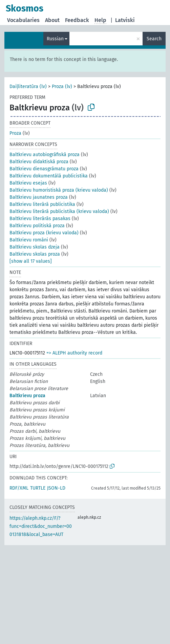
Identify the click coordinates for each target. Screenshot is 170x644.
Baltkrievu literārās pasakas (40, 219)
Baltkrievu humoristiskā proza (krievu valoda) (59, 190)
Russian (55, 39)
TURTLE (38, 488)
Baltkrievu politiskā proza (37, 226)
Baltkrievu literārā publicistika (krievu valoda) (59, 211)
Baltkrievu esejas (28, 183)
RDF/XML (19, 488)
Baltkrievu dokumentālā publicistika (49, 176)
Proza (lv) (62, 87)
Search (154, 39)
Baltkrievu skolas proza (35, 254)
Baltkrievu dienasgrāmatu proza (44, 169)
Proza (15, 133)
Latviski (125, 20)
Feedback (77, 20)
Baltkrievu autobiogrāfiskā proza (45, 155)
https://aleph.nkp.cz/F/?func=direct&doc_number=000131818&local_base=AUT (41, 526)
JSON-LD (56, 488)
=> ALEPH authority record (74, 353)
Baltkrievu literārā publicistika (42, 204)
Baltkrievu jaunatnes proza (39, 197)
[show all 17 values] (31, 261)
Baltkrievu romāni (29, 240)
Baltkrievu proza (27, 396)
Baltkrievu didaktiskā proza (39, 162)
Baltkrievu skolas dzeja (35, 247)
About (52, 20)
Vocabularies (23, 20)
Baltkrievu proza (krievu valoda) (44, 233)
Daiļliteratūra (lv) (28, 87)
